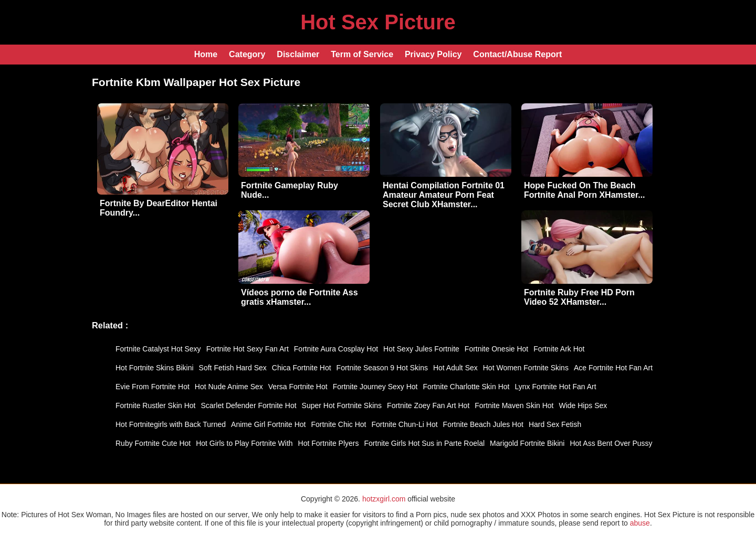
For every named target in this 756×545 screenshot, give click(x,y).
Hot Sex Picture (378, 22)
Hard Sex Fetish (555, 424)
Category (247, 54)
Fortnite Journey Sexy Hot (375, 387)
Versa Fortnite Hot (298, 387)
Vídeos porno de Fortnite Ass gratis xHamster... (300, 297)
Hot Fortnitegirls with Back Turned (171, 424)
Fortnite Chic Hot (338, 424)
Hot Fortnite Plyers (329, 443)
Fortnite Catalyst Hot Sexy (158, 349)
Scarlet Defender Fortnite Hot (249, 405)
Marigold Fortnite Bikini (527, 443)
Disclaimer (298, 54)
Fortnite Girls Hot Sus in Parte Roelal (425, 443)
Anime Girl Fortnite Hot (268, 424)
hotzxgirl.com (384, 499)
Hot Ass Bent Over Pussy (611, 443)
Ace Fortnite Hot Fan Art (613, 368)
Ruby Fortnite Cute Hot (153, 443)
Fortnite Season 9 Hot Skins (382, 368)
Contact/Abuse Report (517, 54)
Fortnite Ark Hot (559, 349)
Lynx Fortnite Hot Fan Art (555, 387)
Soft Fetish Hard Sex (233, 368)
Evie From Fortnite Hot (153, 387)
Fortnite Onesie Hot (496, 349)
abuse (640, 523)
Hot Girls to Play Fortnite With (244, 443)
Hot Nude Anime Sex (229, 387)
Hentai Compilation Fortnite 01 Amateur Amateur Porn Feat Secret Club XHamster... (444, 195)
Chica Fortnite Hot (302, 368)
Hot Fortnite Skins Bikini (155, 368)
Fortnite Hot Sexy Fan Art (248, 349)
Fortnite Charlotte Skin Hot (466, 387)
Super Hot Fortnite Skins (342, 405)
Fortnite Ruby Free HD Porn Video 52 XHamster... (579, 297)
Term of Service (362, 54)
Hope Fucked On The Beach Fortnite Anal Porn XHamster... (585, 190)
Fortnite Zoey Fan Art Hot (428, 405)
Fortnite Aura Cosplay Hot (336, 349)
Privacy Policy (433, 54)
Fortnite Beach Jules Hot (483, 424)
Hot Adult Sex (455, 368)
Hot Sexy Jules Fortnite (421, 349)
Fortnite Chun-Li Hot (405, 424)
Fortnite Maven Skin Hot (514, 405)
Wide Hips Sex (583, 405)
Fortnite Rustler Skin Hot (156, 405)
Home (206, 54)
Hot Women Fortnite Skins (526, 368)
